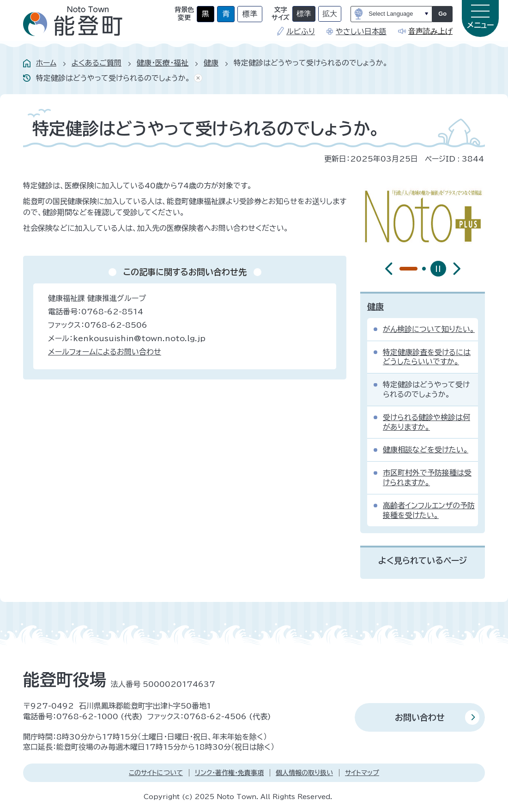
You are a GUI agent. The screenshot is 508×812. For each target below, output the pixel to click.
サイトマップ (362, 773)
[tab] (401, 269)
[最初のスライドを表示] (457, 269)
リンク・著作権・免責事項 (229, 773)
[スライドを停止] (438, 269)
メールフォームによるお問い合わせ (105, 352)
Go (442, 14)
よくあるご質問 (97, 63)
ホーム (46, 63)
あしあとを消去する (196, 78)
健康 (211, 63)
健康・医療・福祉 (163, 63)
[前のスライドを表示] (389, 269)
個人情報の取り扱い (304, 773)
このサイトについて (156, 773)
